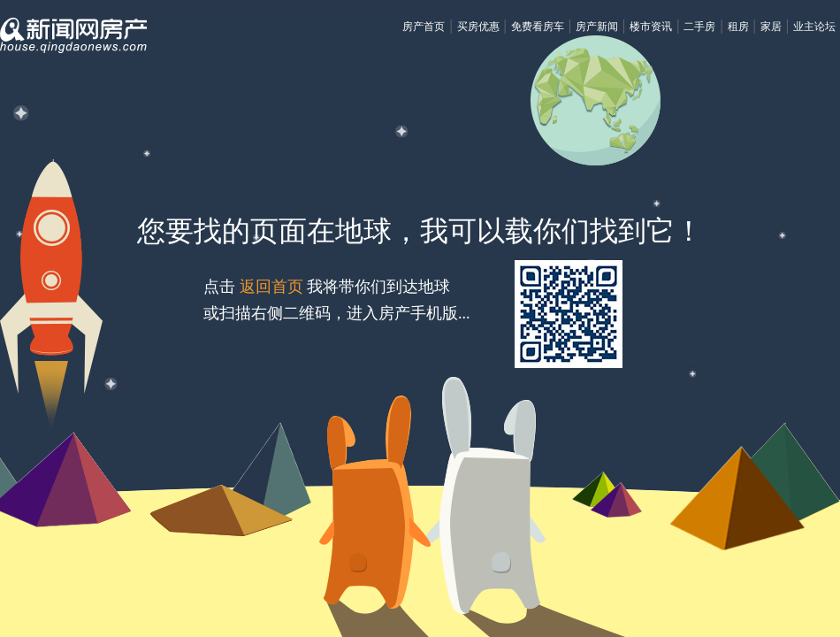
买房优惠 (478, 27)
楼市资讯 (651, 27)
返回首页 (271, 287)
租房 (738, 27)
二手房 (699, 27)
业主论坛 (814, 27)
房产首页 (424, 27)
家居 (771, 27)
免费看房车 (538, 27)
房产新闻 (597, 27)
